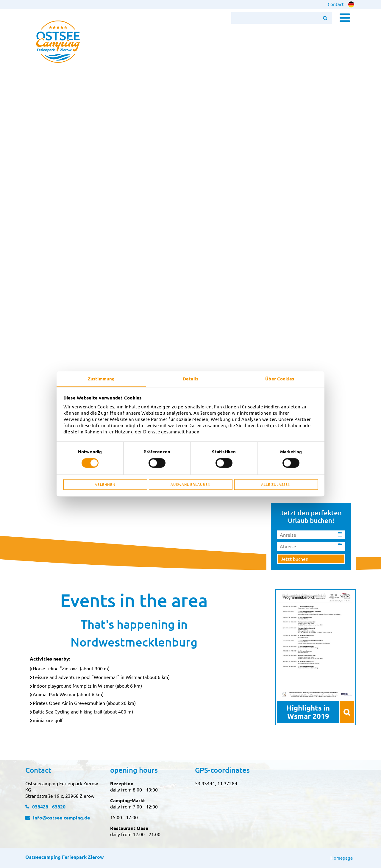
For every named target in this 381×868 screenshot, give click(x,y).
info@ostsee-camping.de (61, 818)
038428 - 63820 (49, 807)
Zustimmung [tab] (101, 379)
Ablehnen (105, 485)
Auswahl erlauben (191, 485)
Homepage (342, 858)
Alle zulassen (276, 485)
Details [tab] (190, 379)
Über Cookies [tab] (280, 379)
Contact (336, 4)
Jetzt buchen (295, 559)
